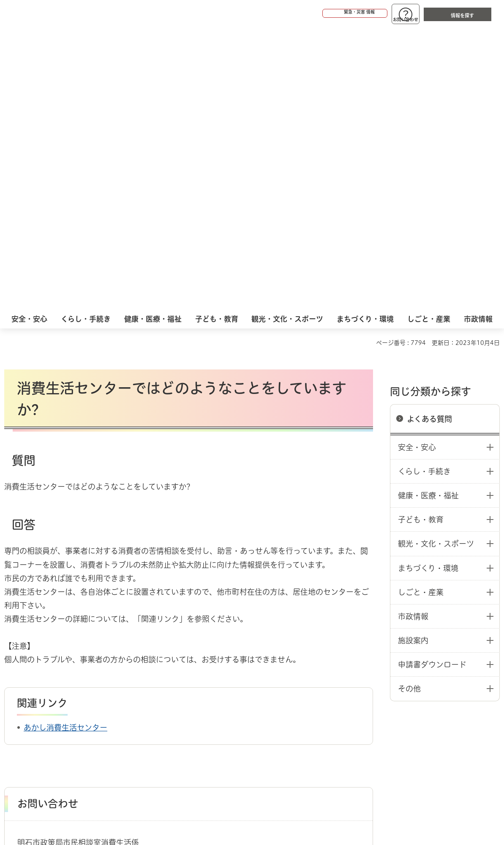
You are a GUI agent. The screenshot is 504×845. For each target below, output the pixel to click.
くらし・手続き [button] (424, 188)
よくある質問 (429, 135)
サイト (454, 675)
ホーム (13, 645)
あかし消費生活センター (65, 444)
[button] (322, 14)
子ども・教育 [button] (421, 236)
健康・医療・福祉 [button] (428, 212)
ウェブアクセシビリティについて (191, 675)
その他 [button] (409, 405)
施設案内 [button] (413, 357)
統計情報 (276, 803)
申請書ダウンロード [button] (432, 381)
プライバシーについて (311, 675)
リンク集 (394, 675)
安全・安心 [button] (417, 164)
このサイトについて (74, 675)
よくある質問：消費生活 (104, 645)
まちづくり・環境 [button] (428, 284)
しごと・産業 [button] (421, 309)
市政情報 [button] (413, 333)
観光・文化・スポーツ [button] (436, 260)
